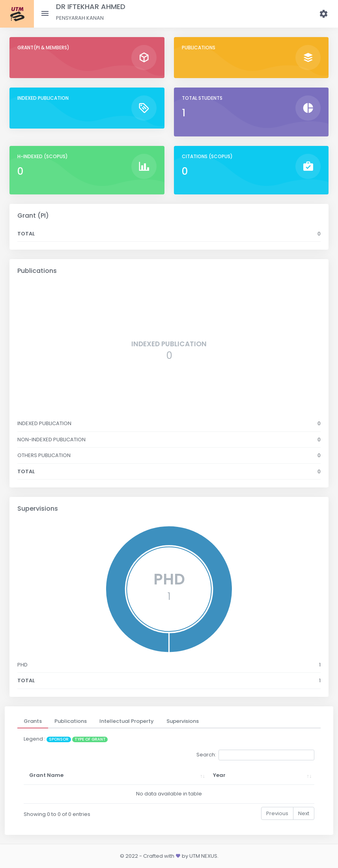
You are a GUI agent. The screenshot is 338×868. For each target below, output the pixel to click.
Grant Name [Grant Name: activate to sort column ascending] (46, 775)
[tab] (33, 721)
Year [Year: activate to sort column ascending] (219, 775)
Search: (255, 755)
